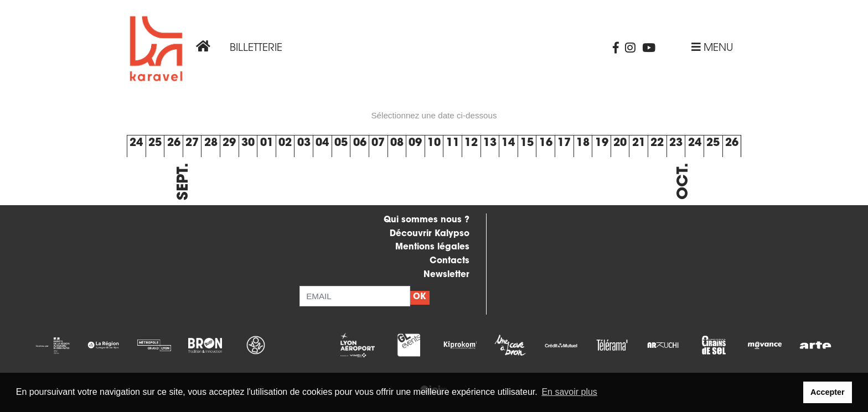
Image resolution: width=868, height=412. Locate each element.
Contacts (449, 261)
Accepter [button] (828, 392)
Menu (712, 48)
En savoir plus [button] (569, 392)
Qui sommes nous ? (427, 220)
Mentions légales (432, 247)
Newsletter (446, 275)
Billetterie (256, 48)
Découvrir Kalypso (430, 234)
